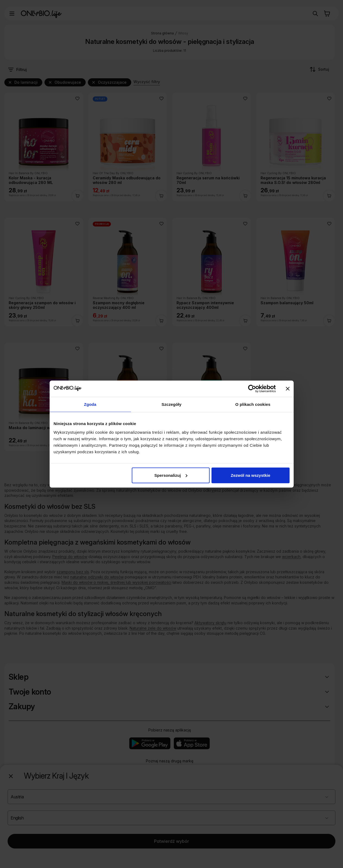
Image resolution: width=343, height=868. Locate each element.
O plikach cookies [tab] (253, 404)
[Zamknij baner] (288, 389)
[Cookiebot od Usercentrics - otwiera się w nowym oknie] (252, 389)
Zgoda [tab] (90, 404)
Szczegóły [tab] (171, 404)
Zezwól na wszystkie (251, 475)
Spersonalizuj (171, 475)
